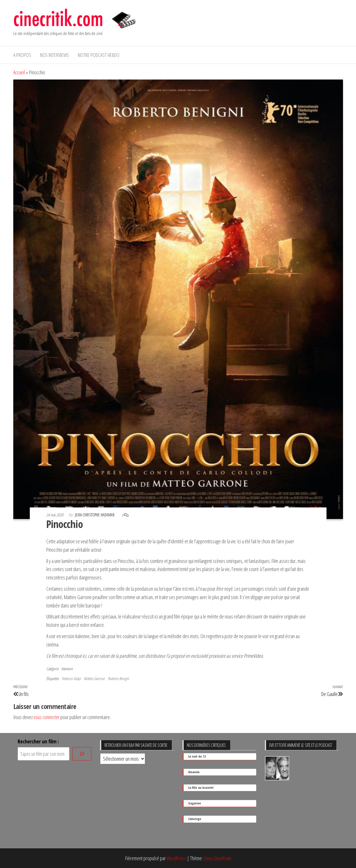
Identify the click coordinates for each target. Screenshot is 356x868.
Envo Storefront (218, 858)
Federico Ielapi (71, 678)
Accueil (19, 72)
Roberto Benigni (118, 678)
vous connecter (47, 717)
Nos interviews (55, 55)
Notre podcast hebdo (99, 55)
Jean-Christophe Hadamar (95, 515)
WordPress (176, 858)
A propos (22, 55)
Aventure (67, 669)
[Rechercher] (82, 754)
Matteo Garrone (94, 678)
